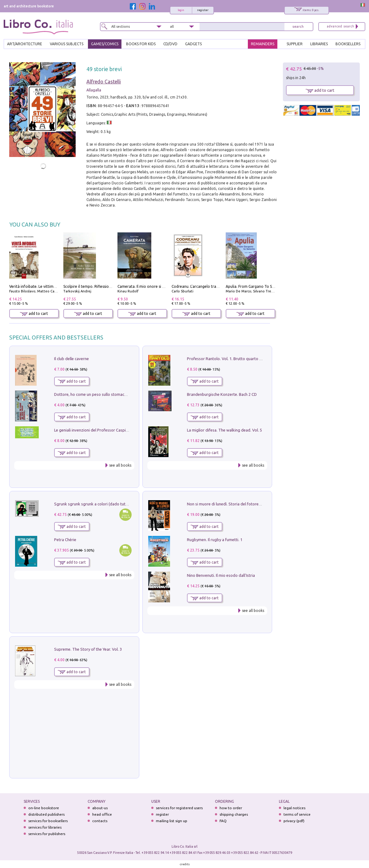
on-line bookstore (44, 808)
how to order (231, 808)
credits (185, 864)
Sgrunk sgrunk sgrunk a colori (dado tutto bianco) (99, 504)
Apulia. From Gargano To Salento (254, 286)
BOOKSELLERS (348, 44)
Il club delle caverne (71, 359)
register (203, 10)
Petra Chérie (65, 540)
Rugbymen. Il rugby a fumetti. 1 (215, 540)
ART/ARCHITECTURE (25, 44)
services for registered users (179, 808)
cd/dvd (170, 44)
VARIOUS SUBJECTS (67, 44)
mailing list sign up (172, 821)
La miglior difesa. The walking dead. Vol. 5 (224, 430)
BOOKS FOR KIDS (141, 44)
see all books (120, 465)
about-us (100, 808)
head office (102, 814)
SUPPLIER (295, 44)
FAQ (223, 821)
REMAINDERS (263, 44)
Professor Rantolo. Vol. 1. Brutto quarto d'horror (231, 359)
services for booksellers (48, 821)
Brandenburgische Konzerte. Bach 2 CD (222, 394)
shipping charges (234, 814)
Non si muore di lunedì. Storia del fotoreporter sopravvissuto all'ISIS (248, 504)
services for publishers (47, 834)
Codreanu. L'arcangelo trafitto (198, 286)
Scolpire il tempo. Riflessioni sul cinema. (98, 286)
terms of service (297, 814)
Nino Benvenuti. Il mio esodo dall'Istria (221, 575)
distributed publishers (46, 814)
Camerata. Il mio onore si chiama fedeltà (153, 286)
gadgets (193, 44)
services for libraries (45, 827)
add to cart (34, 313)
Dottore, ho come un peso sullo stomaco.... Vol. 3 (98, 394)
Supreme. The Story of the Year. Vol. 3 (88, 649)
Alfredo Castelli (104, 82)
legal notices (294, 808)
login (181, 10)
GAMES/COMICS (105, 44)
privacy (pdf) (294, 821)
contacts (100, 821)
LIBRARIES (319, 44)
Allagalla (94, 90)
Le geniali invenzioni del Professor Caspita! (92, 430)
